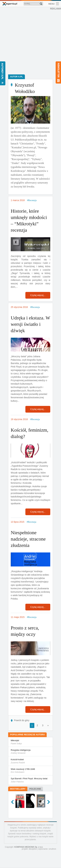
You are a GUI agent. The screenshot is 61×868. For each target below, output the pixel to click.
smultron (52, 849)
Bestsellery (18, 789)
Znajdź (41, 4)
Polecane (35, 789)
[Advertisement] (30, 40)
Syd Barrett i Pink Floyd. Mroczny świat (30, 780)
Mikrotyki (30, 742)
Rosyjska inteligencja (30, 752)
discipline (33, 849)
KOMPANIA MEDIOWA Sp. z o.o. (29, 847)
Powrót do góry (22, 720)
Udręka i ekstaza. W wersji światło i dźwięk (30, 324)
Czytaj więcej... (38, 295)
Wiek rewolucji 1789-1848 (30, 771)
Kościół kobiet (30, 761)
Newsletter (58, 72)
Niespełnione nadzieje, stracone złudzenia (28, 539)
